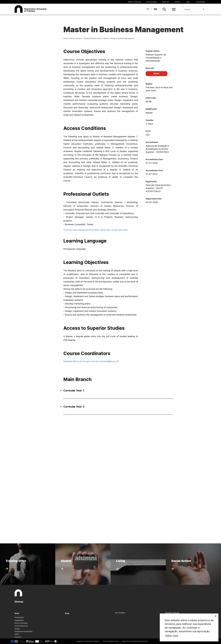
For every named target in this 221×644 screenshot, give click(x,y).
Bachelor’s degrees (172, 613)
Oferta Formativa (76, 38)
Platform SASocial (134, 2)
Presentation (19, 617)
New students (120, 613)
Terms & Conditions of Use (111, 641)
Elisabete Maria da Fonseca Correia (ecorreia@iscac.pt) (91, 361)
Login (188, 2)
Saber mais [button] (172, 635)
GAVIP (17, 634)
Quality (17, 629)
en (155, 9)
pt (148, 9)
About (17, 613)
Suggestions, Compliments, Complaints (88, 641)
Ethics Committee (21, 623)
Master (106, 38)
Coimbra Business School (93, 38)
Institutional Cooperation (24, 631)
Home (66, 38)
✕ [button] (216, 616)
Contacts (18, 637)
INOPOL (177, 2)
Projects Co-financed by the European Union (135, 641)
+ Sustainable (200, 2)
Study (67, 613)
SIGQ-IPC (166, 2)
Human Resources (21, 626)
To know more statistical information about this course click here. (96, 230)
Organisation (19, 620)
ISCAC (157, 74)
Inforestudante (152, 2)
